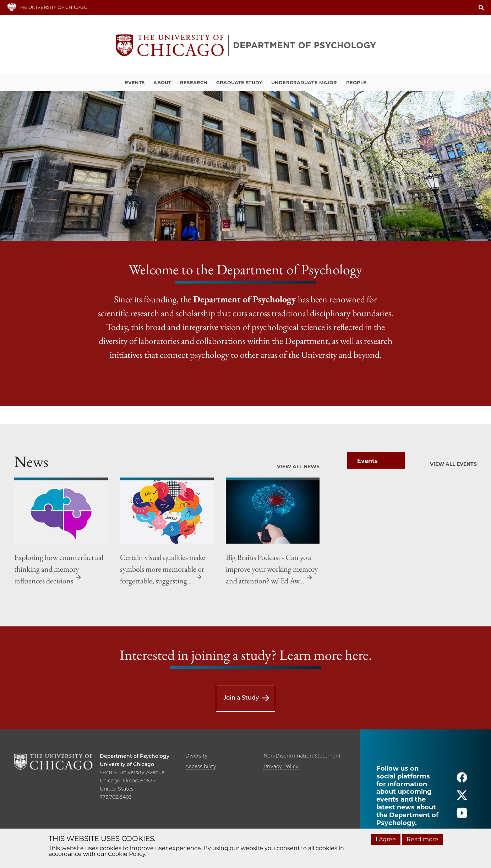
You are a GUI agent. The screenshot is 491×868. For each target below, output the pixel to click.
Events (135, 82)
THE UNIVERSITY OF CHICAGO (47, 7)
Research (194, 82)
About (162, 82)
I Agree (386, 839)
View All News (298, 467)
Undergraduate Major (304, 82)
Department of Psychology (135, 756)
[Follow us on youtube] (462, 816)
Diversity (197, 756)
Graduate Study (239, 82)
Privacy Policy (281, 766)
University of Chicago (127, 764)
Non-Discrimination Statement (302, 756)
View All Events (453, 464)
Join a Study (241, 698)
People (356, 82)
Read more (422, 839)
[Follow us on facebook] (462, 780)
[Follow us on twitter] (462, 798)
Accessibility (201, 766)
